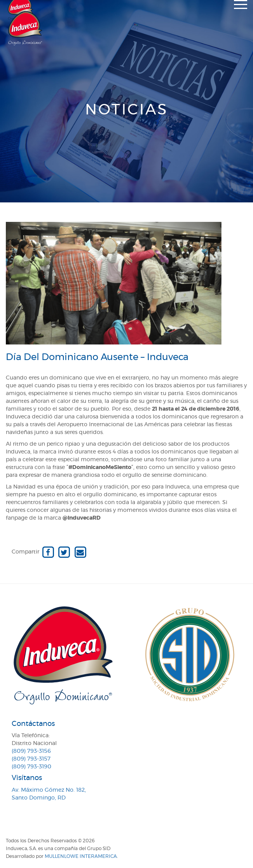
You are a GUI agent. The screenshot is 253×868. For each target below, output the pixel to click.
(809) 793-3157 (31, 759)
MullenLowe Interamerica (81, 856)
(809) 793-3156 (31, 751)
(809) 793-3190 (31, 767)
